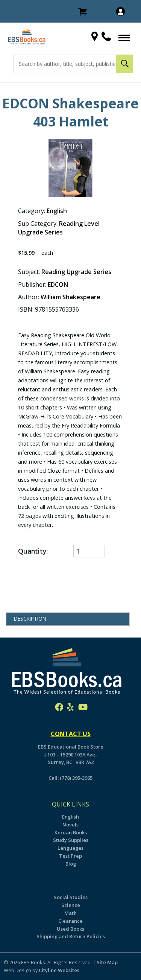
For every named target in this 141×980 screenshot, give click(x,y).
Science (71, 905)
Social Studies (71, 897)
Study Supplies (71, 840)
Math (70, 913)
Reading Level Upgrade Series (59, 228)
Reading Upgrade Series (76, 272)
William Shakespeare (70, 297)
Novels (70, 825)
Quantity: (34, 551)
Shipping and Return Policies (71, 936)
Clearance (70, 921)
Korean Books (71, 832)
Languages (70, 848)
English (57, 211)
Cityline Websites (59, 970)
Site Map (107, 962)
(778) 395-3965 (76, 778)
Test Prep (70, 856)
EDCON (58, 285)
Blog (71, 864)
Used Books (70, 929)
